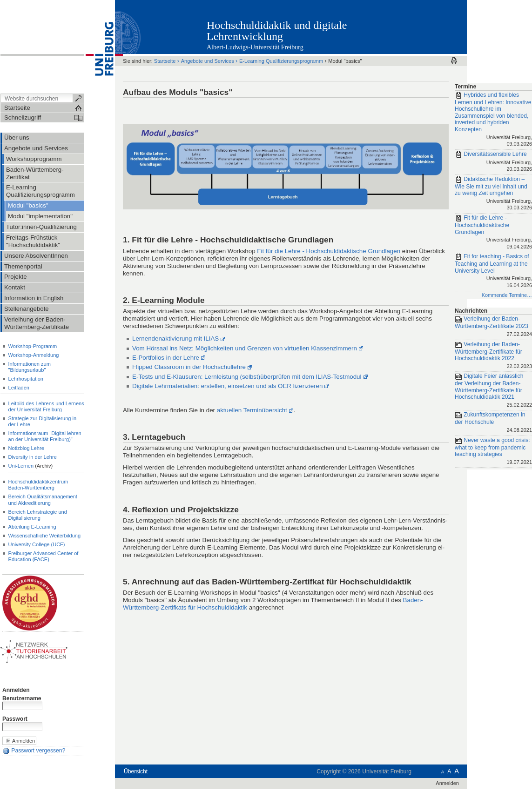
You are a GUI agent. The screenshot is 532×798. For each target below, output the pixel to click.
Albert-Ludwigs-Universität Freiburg (255, 47)
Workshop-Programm (33, 346)
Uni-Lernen (21, 466)
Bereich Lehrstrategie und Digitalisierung (38, 515)
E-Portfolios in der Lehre (166, 358)
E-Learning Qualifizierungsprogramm (281, 61)
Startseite (165, 61)
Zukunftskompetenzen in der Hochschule (493, 423)
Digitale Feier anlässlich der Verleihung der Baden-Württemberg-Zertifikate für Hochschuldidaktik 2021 (493, 391)
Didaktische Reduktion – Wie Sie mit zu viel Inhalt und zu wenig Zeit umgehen (493, 194)
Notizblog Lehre (26, 448)
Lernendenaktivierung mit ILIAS (175, 339)
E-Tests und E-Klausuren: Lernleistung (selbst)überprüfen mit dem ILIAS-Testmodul (247, 377)
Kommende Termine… (507, 295)
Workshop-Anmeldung (34, 355)
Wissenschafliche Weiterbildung (45, 536)
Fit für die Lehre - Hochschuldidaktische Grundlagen (329, 251)
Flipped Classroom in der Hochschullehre (189, 367)
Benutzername (22, 698)
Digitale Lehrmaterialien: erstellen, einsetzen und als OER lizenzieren (227, 386)
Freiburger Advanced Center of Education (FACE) (44, 556)
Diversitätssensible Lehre (493, 162)
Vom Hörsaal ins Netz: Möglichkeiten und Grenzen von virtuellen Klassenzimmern (245, 348)
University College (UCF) (37, 544)
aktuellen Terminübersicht (252, 410)
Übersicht (136, 771)
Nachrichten (471, 311)
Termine (465, 87)
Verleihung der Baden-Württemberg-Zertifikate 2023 (493, 327)
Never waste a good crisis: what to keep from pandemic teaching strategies (493, 452)
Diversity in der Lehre (33, 457)
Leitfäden (19, 388)
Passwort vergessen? (34, 751)
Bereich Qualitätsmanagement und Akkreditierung (43, 500)
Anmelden (16, 690)
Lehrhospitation (26, 379)
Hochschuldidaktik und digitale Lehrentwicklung (277, 31)
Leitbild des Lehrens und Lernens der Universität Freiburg (46, 406)
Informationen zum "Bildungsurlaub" (30, 367)
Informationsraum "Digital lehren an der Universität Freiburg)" (45, 436)
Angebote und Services (208, 61)
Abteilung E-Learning (32, 527)
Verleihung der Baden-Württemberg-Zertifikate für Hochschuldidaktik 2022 (493, 356)
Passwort (15, 719)
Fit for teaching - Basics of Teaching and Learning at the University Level (493, 271)
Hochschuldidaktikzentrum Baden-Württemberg (38, 485)
